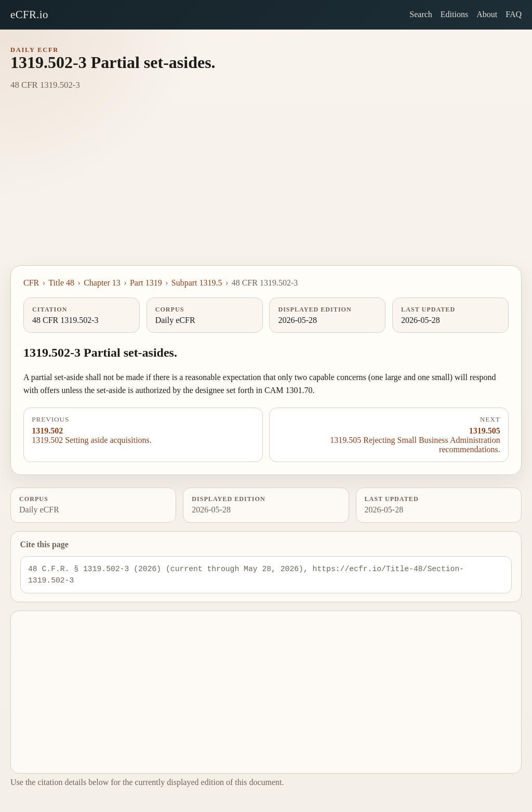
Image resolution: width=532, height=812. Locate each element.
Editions (454, 14)
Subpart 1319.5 (197, 283)
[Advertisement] (266, 187)
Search (421, 14)
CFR (31, 283)
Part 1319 (146, 283)
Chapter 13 (102, 283)
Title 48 (61, 283)
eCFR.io (29, 14)
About (487, 14)
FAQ (514, 14)
